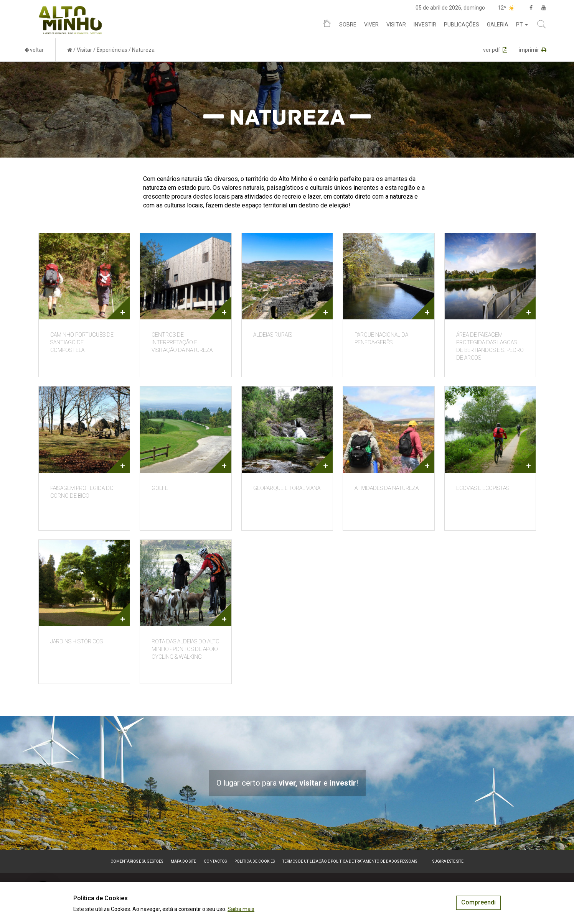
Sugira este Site (448, 861)
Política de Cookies (255, 861)
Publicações (462, 25)
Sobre (348, 25)
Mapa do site (183, 861)
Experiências (112, 50)
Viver (371, 25)
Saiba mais (241, 909)
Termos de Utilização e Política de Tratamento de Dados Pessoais (350, 861)
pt (522, 25)
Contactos (215, 861)
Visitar (396, 25)
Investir (425, 25)
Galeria (498, 25)
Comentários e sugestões (137, 861)
